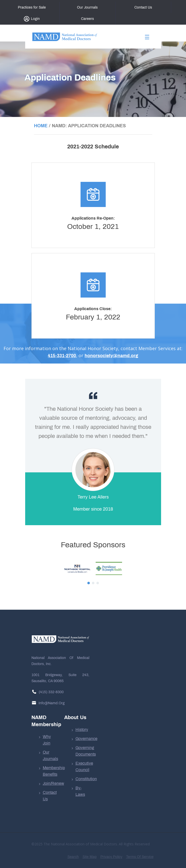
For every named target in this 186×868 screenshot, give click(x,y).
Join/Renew (53, 783)
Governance (86, 739)
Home (41, 126)
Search (73, 857)
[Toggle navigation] (147, 39)
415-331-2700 (62, 356)
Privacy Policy (111, 857)
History (82, 730)
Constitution (86, 779)
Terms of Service (140, 857)
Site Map (90, 857)
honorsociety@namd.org (111, 356)
